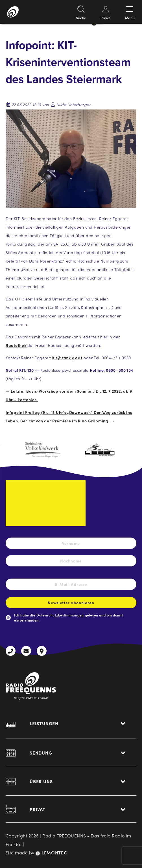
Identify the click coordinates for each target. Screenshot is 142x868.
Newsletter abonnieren (71, 604)
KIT (18, 299)
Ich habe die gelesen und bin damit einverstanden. (68, 617)
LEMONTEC (51, 852)
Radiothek (17, 345)
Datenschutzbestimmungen (60, 615)
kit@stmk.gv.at (67, 358)
